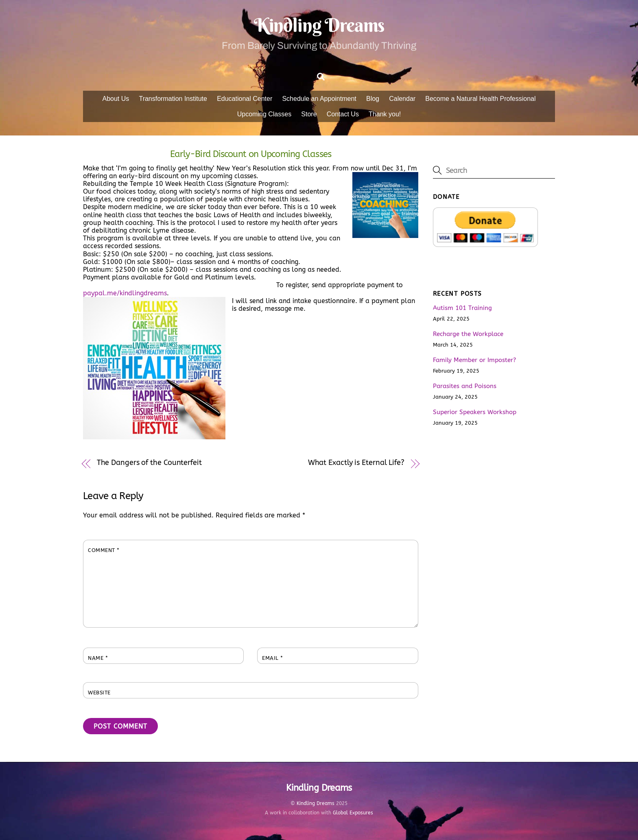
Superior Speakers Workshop (475, 412)
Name (98, 658)
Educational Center (245, 99)
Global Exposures (353, 813)
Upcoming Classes (264, 114)
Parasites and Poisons (465, 386)
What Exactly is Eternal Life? (356, 463)
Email (273, 658)
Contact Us (343, 114)
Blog (373, 99)
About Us (116, 99)
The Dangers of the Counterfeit (149, 463)
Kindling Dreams (316, 803)
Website (99, 693)
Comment (104, 550)
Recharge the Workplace (468, 334)
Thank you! (385, 114)
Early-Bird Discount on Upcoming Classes (251, 154)
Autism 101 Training (462, 308)
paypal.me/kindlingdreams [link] (125, 293)
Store (309, 114)
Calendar (402, 99)
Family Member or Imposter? (474, 360)
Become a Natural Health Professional (480, 99)
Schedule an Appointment (319, 99)
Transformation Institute (173, 99)
